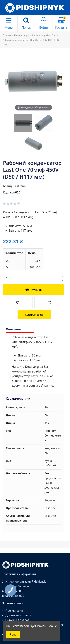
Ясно (13, 634)
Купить (34, 290)
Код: (6, 192)
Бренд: (8, 186)
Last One (19, 186)
